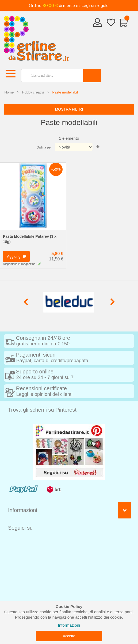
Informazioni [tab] (23, 510)
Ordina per (44, 147)
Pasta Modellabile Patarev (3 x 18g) (30, 239)
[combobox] (50, 76)
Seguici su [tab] (20, 528)
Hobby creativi (33, 92)
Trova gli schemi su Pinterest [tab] (42, 410)
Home (9, 92)
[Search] (92, 76)
